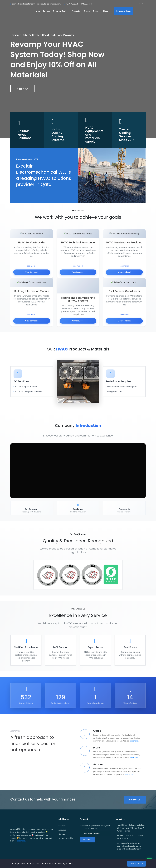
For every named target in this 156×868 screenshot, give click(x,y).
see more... (134, 747)
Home (37, 11)
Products (76, 11)
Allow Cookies (136, 864)
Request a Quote (124, 11)
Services (47, 11)
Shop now (22, 89)
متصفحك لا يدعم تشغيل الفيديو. (78, 477)
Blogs (106, 11)
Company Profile (60, 11)
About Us (62, 830)
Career (87, 11)
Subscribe (87, 840)
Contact (97, 11)
